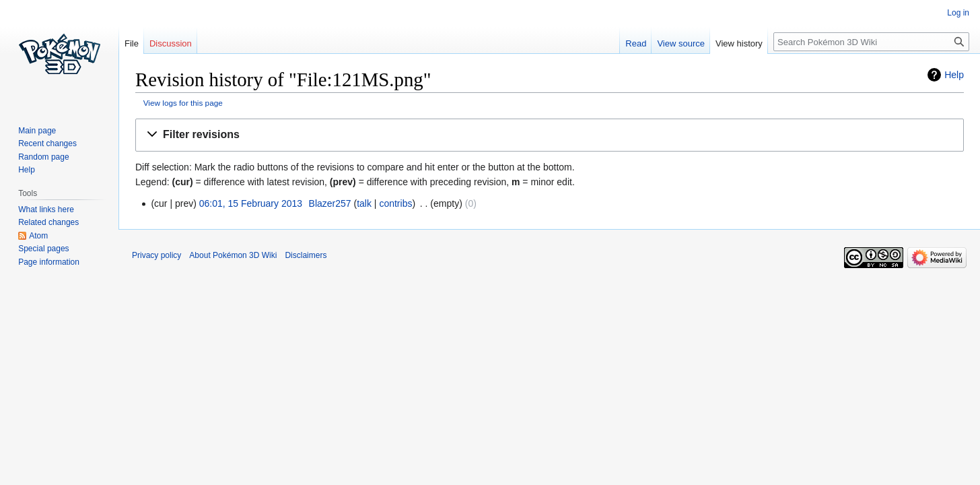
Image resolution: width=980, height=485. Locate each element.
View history (739, 43)
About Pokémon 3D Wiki (233, 255)
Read (636, 43)
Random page (43, 157)
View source (681, 43)
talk (364, 203)
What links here (46, 209)
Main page (37, 131)
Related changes (48, 222)
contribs (395, 203)
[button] (550, 135)
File (132, 43)
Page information (49, 262)
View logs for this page (183, 103)
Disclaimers (306, 255)
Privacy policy (156, 255)
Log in (958, 13)
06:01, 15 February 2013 (251, 203)
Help (954, 75)
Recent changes (47, 143)
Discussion (171, 43)
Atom (38, 236)
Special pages (43, 249)
